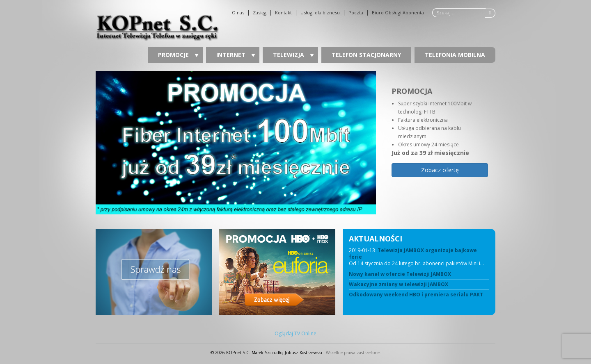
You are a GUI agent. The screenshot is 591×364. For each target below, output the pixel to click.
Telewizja (293, 55)
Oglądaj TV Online (295, 334)
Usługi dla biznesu (320, 13)
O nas (238, 13)
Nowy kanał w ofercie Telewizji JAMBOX (400, 274)
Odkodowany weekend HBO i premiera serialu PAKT (416, 295)
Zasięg (260, 13)
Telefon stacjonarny (366, 55)
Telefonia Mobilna (455, 55)
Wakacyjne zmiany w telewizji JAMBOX (399, 284)
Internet (236, 55)
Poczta (356, 13)
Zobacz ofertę (440, 170)
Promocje (178, 55)
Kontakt (283, 13)
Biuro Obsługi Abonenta (398, 13)
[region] (295, 143)
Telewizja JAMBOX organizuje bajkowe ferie (413, 254)
